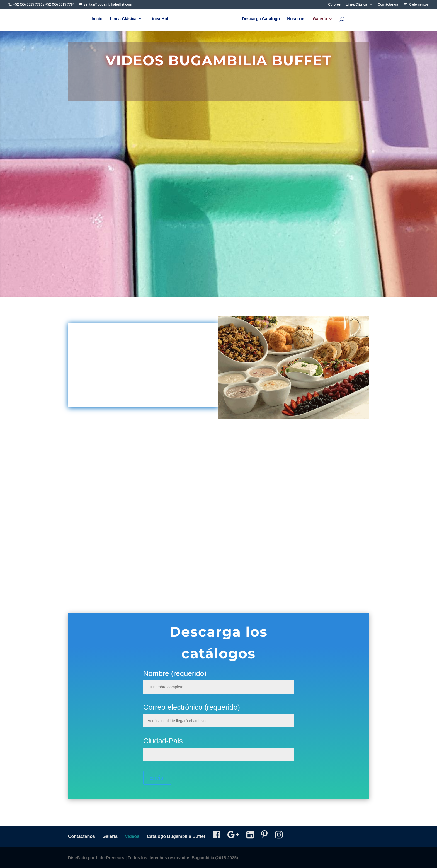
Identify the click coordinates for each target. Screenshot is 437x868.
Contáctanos (388, 5)
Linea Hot (159, 19)
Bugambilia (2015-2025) (215, 858)
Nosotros (296, 19)
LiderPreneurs (110, 858)
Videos (132, 836)
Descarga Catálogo (261, 19)
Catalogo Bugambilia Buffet (176, 836)
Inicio (97, 19)
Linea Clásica (357, 5)
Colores (335, 5)
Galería (320, 19)
